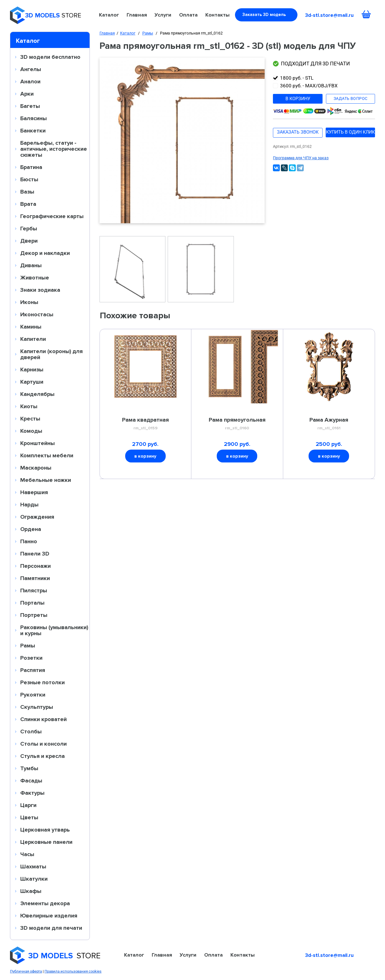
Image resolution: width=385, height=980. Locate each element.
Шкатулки (34, 879)
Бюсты (29, 179)
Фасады (31, 780)
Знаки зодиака (40, 290)
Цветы (29, 817)
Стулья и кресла (42, 756)
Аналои (30, 81)
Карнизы (32, 369)
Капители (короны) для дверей (51, 354)
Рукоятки (33, 695)
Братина (31, 167)
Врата (28, 204)
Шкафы (31, 891)
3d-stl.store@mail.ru (329, 15)
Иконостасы (37, 314)
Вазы (27, 192)
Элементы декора (45, 903)
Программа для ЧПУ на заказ (301, 158)
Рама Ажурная (329, 424)
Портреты (34, 615)
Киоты (29, 406)
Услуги (163, 15)
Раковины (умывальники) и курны (54, 630)
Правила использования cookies (73, 971)
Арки (27, 94)
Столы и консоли (43, 744)
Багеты (30, 106)
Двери (29, 241)
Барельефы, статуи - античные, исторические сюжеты (54, 149)
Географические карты (52, 216)
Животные (35, 277)
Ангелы (31, 69)
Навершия (34, 492)
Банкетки (33, 130)
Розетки (31, 658)
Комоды (31, 431)
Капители (33, 339)
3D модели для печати (51, 928)
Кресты (30, 418)
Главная (137, 15)
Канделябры (37, 394)
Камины (31, 327)
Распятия (33, 670)
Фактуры (32, 793)
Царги (28, 805)
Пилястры (34, 590)
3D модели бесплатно (50, 57)
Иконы (29, 302)
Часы (27, 854)
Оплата (188, 15)
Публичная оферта (26, 971)
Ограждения (37, 517)
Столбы (31, 731)
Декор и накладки (45, 253)
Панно (29, 541)
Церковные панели (46, 842)
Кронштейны (38, 443)
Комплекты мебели (47, 455)
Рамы (28, 645)
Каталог (109, 15)
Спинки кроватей (43, 719)
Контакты (217, 15)
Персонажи (36, 566)
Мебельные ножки (46, 480)
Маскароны (36, 468)
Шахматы (33, 866)
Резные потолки (42, 682)
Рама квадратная (145, 424)
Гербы (29, 228)
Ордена (31, 529)
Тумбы (29, 768)
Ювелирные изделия (49, 915)
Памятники (35, 578)
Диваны (31, 265)
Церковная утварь (45, 830)
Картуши (32, 382)
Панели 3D (35, 554)
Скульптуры (37, 707)
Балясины (34, 118)
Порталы (32, 603)
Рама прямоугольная (237, 424)
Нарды (29, 504)
